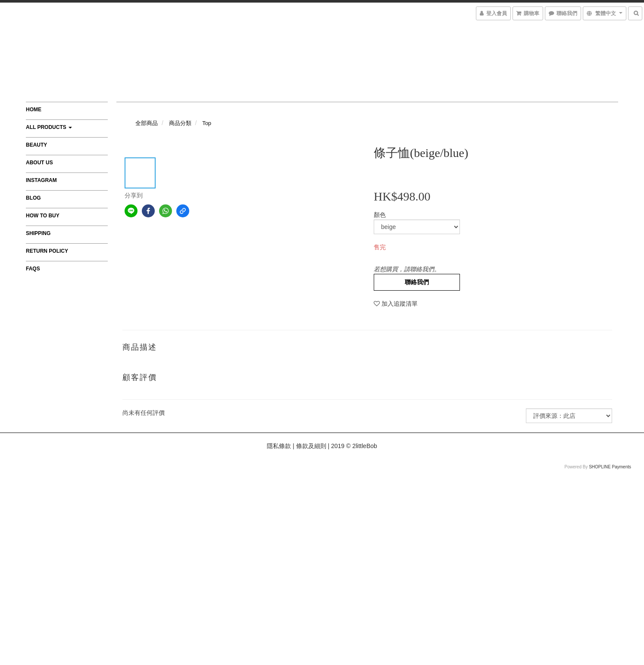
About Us (39, 163)
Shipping (38, 233)
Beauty (36, 145)
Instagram (41, 180)
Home (34, 110)
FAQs (33, 269)
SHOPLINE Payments (610, 467)
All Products (49, 127)
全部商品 (147, 123)
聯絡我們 (417, 282)
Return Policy (47, 251)
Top (207, 123)
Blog (33, 198)
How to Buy (43, 216)
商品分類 (180, 123)
